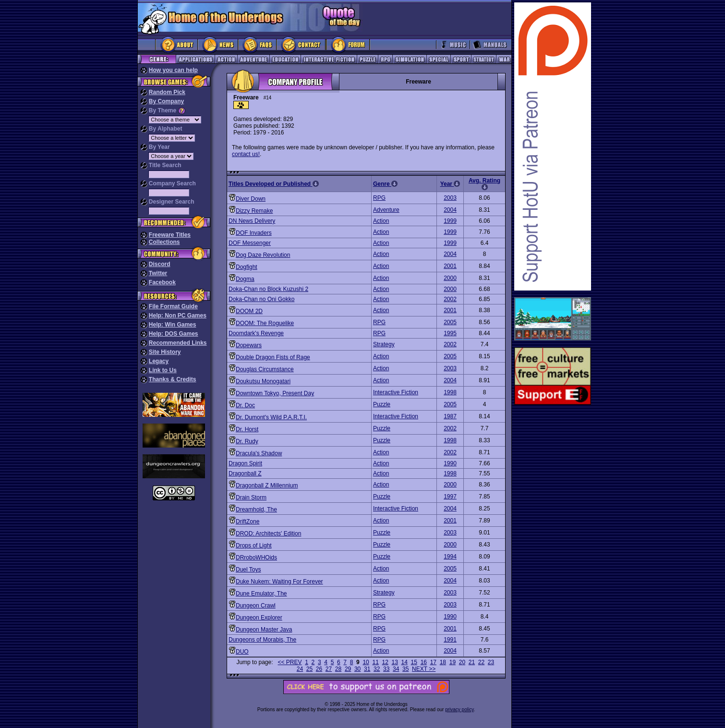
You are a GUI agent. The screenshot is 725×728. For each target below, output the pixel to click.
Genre (385, 184)
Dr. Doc (245, 405)
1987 (450, 416)
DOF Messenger (250, 243)
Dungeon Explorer (259, 618)
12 (385, 662)
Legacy (159, 361)
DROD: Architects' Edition (268, 534)
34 (396, 669)
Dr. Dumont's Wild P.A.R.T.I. (271, 417)
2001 (450, 266)
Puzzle (382, 404)
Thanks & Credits (173, 379)
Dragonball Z (245, 473)
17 (433, 662)
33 (386, 669)
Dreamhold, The (256, 510)
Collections (164, 242)
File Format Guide (173, 306)
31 (367, 669)
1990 (450, 463)
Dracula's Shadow (259, 453)
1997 (450, 497)
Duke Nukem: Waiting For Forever (279, 582)
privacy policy (459, 710)
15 (414, 662)
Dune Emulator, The (261, 594)
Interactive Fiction (396, 392)
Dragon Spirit (245, 463)
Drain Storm (251, 497)
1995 (450, 333)
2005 (450, 322)
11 (375, 662)
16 (424, 662)
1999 (450, 221)
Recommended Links (178, 343)
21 (472, 662)
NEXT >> (424, 669)
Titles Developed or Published (274, 184)
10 (366, 662)
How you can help (173, 70)
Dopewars (249, 345)
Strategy (384, 344)
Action (381, 221)
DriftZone (248, 522)
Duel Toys (248, 570)
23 (491, 662)
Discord (160, 264)
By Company (166, 101)
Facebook (162, 282)
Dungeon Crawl (256, 606)
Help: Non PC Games (178, 315)
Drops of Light (254, 546)
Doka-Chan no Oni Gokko (261, 299)
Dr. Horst (247, 429)
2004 (450, 210)
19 (453, 662)
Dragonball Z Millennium (267, 485)
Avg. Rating (484, 184)
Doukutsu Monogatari (263, 381)
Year (450, 184)
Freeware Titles (170, 235)
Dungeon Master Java (264, 630)
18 (443, 662)
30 (357, 669)
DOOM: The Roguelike (265, 323)
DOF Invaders (254, 233)
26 (319, 669)
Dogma (245, 279)
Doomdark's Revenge (256, 333)
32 (377, 669)
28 (338, 669)
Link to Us (163, 370)
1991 (450, 640)
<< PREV (290, 662)
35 (405, 669)
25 (309, 669)
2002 (450, 299)
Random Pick (167, 92)
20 (462, 662)
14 (405, 662)
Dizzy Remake (254, 211)
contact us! (246, 154)
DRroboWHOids (256, 558)
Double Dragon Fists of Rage (273, 357)
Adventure (386, 210)
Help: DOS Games (174, 334)
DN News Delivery (252, 221)
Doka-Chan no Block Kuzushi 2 (268, 289)
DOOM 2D (249, 311)
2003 (450, 198)
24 (300, 669)
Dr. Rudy (247, 441)
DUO (242, 652)
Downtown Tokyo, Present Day (275, 393)
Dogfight (247, 267)
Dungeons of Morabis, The (262, 640)
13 (395, 662)
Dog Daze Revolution (263, 255)
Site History (165, 352)
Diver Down (251, 199)
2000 (450, 278)
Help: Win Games (173, 325)
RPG (379, 198)
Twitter (158, 273)
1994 (450, 557)
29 (348, 669)
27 (329, 669)
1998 (450, 392)
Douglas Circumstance (265, 369)
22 (481, 662)
